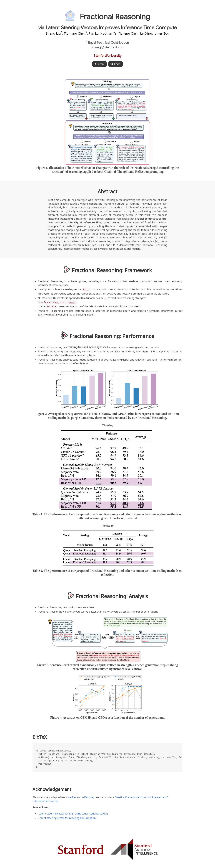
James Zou (161, 33)
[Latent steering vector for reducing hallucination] (67, 817)
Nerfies (72, 797)
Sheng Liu (54, 33)
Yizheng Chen (128, 33)
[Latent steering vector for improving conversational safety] (73, 813)
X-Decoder (88, 797)
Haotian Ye (108, 33)
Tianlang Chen (75, 33)
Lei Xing (146, 33)
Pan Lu (94, 33)
